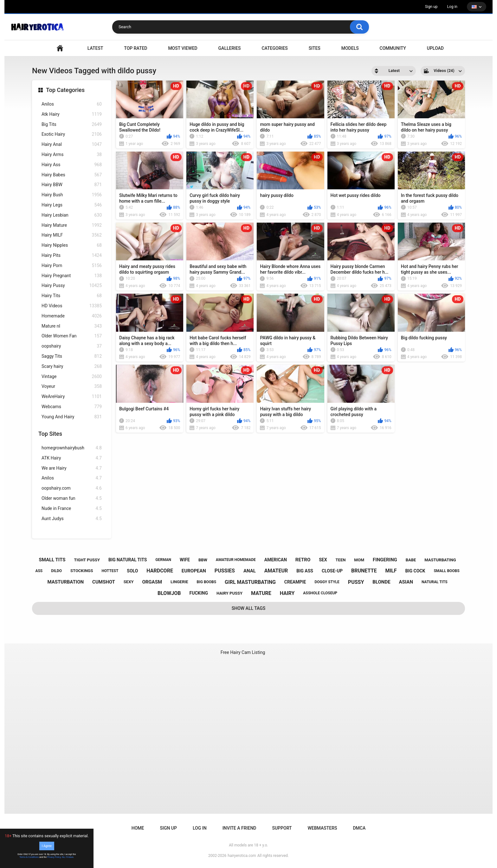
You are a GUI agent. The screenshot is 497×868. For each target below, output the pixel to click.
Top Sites (50, 434)
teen (341, 560)
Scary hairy (72, 366)
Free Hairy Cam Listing (243, 652)
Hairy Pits (72, 255)
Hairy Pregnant (72, 276)
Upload (435, 48)
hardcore (160, 571)
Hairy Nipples (72, 245)
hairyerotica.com (242, 856)
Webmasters (323, 828)
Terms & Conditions (29, 857)
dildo (56, 571)
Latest (95, 48)
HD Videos (72, 306)
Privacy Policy (54, 857)
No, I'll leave (68, 857)
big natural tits (128, 560)
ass (39, 571)
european (194, 571)
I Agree (47, 846)
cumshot (104, 582)
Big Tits (72, 124)
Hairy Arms (72, 155)
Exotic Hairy (72, 134)
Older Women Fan (72, 336)
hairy (287, 593)
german (163, 560)
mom (359, 560)
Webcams (72, 407)
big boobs (207, 582)
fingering (385, 560)
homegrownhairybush (72, 448)
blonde (381, 582)
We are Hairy (72, 468)
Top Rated (136, 48)
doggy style (327, 582)
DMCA (359, 828)
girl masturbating (250, 582)
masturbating (440, 560)
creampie (295, 582)
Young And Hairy (72, 417)
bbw (203, 560)
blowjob (169, 593)
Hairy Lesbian (72, 215)
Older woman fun (72, 498)
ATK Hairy (72, 458)
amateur (276, 571)
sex (323, 560)
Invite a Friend (239, 828)
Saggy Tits (72, 356)
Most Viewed (183, 48)
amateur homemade (236, 560)
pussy (356, 582)
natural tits (435, 582)
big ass (305, 571)
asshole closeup (320, 593)
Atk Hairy (72, 114)
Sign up (431, 7)
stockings (82, 571)
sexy (129, 582)
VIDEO (60, 48)
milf (391, 571)
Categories (274, 48)
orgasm (152, 582)
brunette (364, 571)
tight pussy (87, 560)
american (276, 560)
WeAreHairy (72, 397)
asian (406, 582)
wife (185, 560)
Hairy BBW (72, 185)
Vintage (72, 377)
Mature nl (72, 326)
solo (132, 571)
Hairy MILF (72, 235)
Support (282, 828)
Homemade (72, 316)
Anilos (72, 104)
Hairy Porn (72, 266)
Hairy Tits (72, 296)
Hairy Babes (72, 175)
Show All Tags (249, 608)
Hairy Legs (72, 205)
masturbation (65, 582)
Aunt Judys (72, 519)
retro (303, 560)
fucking (199, 593)
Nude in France (72, 509)
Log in (452, 7)
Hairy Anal (72, 144)
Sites (315, 48)
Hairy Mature (72, 225)
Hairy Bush (72, 195)
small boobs (446, 571)
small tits (52, 560)
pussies (225, 571)
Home (138, 828)
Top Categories (65, 90)
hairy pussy (229, 593)
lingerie (179, 582)
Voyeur (72, 386)
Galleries (230, 48)
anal (250, 571)
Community (393, 48)
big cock (415, 571)
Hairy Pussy (72, 286)
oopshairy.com (72, 488)
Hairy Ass (72, 165)
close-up (332, 571)
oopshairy (72, 346)
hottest (110, 571)
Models (350, 48)
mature (261, 593)
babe (411, 560)
